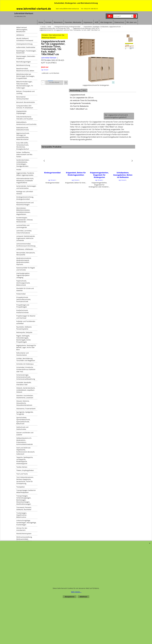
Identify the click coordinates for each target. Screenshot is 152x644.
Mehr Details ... (76, 592)
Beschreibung (75, 90)
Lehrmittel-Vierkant (49, 58)
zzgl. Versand (45, 70)
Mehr (84, 90)
